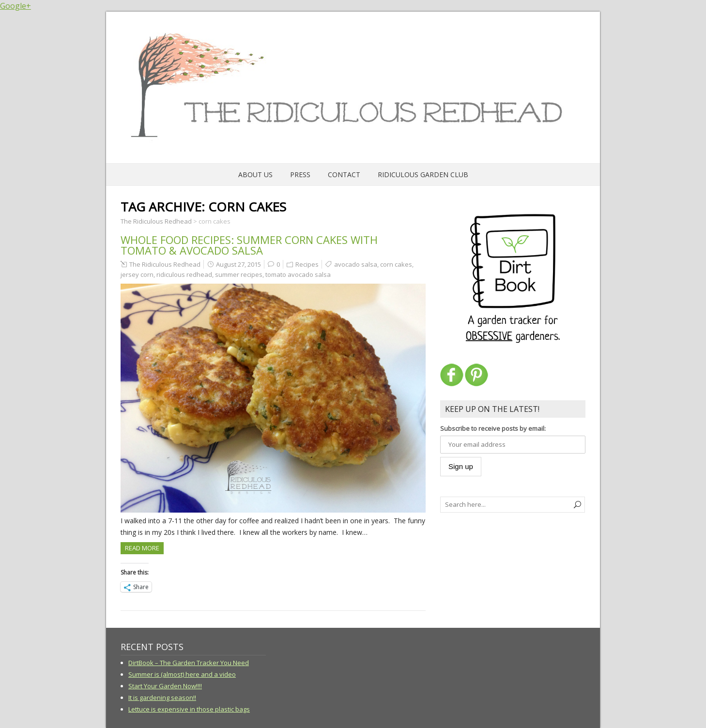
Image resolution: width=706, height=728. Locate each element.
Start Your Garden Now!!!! (165, 686)
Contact (344, 174)
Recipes (307, 264)
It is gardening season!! (162, 698)
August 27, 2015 (238, 264)
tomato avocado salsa (298, 274)
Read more (142, 548)
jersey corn (137, 274)
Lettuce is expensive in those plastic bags (189, 709)
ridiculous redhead (184, 274)
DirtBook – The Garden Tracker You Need (189, 663)
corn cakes (396, 264)
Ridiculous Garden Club (423, 174)
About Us (255, 174)
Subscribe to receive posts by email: (493, 428)
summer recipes (239, 274)
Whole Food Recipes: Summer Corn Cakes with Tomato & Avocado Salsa (249, 245)
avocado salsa (356, 264)
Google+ (15, 6)
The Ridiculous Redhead (165, 264)
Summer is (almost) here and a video (182, 674)
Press (300, 174)
